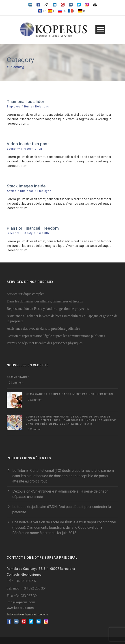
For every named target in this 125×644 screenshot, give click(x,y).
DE (85, 11)
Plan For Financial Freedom (33, 228)
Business (27, 191)
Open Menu (100, 30)
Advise (12, 191)
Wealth (44, 233)
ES (55, 11)
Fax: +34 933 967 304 (23, 596)
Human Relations (37, 107)
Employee (14, 107)
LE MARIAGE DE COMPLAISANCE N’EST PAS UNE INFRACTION (69, 394)
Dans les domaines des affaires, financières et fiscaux (45, 301)
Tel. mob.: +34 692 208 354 (27, 588)
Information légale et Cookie (27, 614)
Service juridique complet (25, 294)
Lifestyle (29, 233)
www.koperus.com (20, 608)
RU (65, 11)
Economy (13, 149)
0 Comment (16, 383)
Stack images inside (26, 186)
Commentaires (18, 377)
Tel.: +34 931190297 (22, 581)
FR (75, 11)
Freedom (13, 233)
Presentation (33, 149)
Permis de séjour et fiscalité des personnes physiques (45, 343)
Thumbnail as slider (26, 102)
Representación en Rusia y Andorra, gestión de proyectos (48, 309)
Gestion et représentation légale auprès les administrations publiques (56, 336)
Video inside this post (28, 144)
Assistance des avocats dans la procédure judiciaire (43, 328)
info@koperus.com (21, 602)
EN (45, 11)
